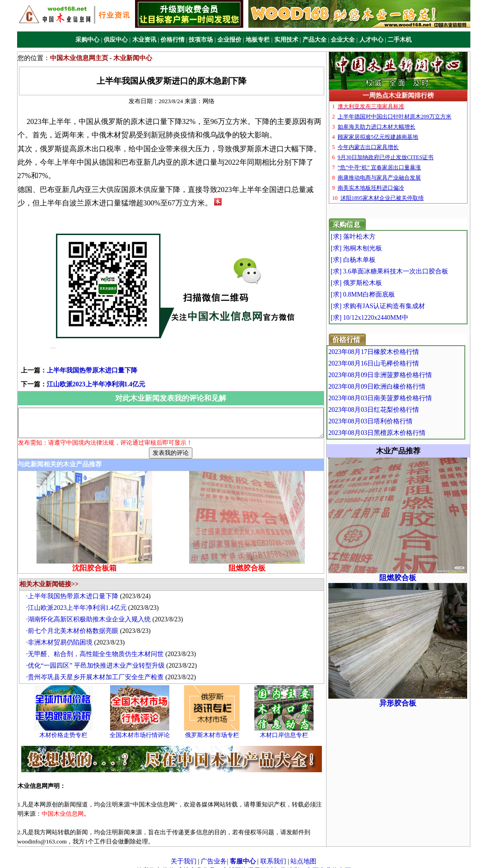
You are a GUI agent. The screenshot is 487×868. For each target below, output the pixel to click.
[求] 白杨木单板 (372, 260)
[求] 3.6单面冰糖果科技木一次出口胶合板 (408, 271)
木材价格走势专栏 (68, 727)
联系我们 (273, 853)
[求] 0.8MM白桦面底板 (382, 294)
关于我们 (184, 853)
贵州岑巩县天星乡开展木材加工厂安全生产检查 (100, 669)
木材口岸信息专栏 (289, 727)
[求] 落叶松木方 (372, 237)
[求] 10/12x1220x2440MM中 (388, 318)
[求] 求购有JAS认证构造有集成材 (397, 306)
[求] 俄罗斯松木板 (375, 283)
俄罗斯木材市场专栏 (216, 727)
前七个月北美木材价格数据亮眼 (78, 623)
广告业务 (214, 853)
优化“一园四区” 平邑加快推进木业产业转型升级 (101, 658)
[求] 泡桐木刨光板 (375, 248)
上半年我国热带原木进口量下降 (79, 356)
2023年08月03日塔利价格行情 (392, 421)
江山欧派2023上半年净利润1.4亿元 (83, 370)
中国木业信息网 (328, 863)
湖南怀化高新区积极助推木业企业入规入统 (94, 611)
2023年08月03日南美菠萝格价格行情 (401, 398)
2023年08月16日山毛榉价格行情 (395, 363)
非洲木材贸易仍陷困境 (65, 635)
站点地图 (303, 853)
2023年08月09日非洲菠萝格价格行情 (401, 375)
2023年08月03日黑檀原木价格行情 (398, 433)
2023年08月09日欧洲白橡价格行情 (398, 387)
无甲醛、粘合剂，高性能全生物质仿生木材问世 (100, 646)
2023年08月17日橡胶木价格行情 (395, 352)
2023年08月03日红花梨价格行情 (395, 410)
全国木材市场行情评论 (144, 727)
